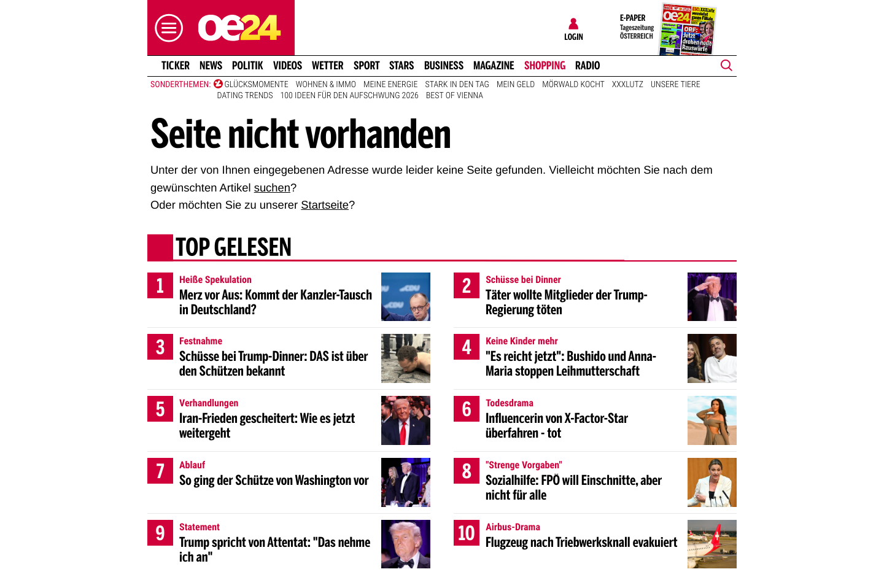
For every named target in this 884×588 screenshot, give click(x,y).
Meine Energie (391, 85)
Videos (288, 66)
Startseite (325, 205)
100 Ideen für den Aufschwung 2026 (350, 96)
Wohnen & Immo (326, 85)
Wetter (328, 66)
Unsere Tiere (676, 85)
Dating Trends (245, 96)
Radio (588, 66)
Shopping (545, 66)
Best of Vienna (455, 96)
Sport (367, 66)
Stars (402, 66)
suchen (272, 188)
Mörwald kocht (573, 85)
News (211, 66)
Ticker (176, 66)
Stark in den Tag (457, 85)
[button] (166, 28)
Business (444, 66)
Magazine (494, 66)
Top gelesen (234, 249)
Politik (248, 66)
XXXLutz (628, 85)
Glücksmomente (257, 85)
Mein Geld (516, 85)
